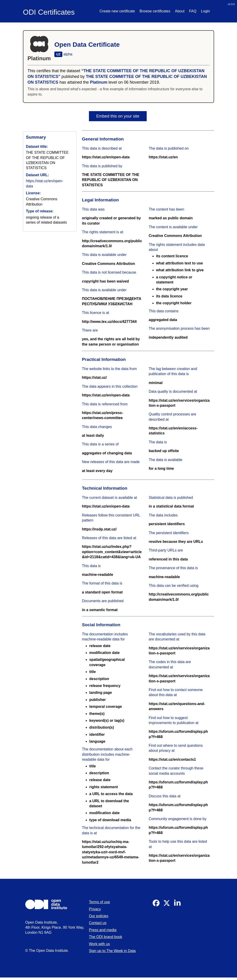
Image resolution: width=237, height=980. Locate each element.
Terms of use (99, 902)
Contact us (98, 923)
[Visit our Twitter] (167, 905)
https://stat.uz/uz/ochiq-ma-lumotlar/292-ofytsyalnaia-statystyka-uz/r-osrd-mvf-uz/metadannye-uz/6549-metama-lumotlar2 (111, 852)
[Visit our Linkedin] (177, 905)
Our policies (99, 916)
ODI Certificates (49, 12)
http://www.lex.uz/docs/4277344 (109, 322)
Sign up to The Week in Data (112, 951)
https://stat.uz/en (163, 157)
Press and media (103, 930)
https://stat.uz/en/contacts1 (172, 759)
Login (205, 11)
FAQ (193, 11)
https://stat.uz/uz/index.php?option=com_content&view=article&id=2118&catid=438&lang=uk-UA (112, 552)
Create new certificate (117, 11)
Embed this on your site (118, 116)
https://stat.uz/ (94, 377)
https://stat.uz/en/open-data (106, 157)
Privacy (95, 909)
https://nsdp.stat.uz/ (99, 529)
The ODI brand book (106, 937)
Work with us (99, 944)
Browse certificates (155, 11)
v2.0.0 (231, 4)
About (180, 11)
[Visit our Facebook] (156, 905)
